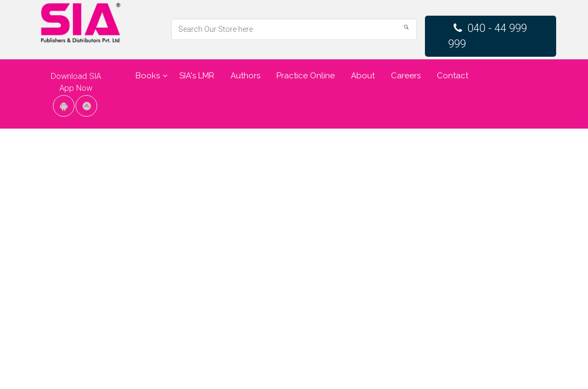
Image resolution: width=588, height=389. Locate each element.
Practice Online (306, 76)
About (363, 76)
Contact (452, 76)
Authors (245, 76)
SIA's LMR (197, 76)
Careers (406, 76)
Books (148, 76)
